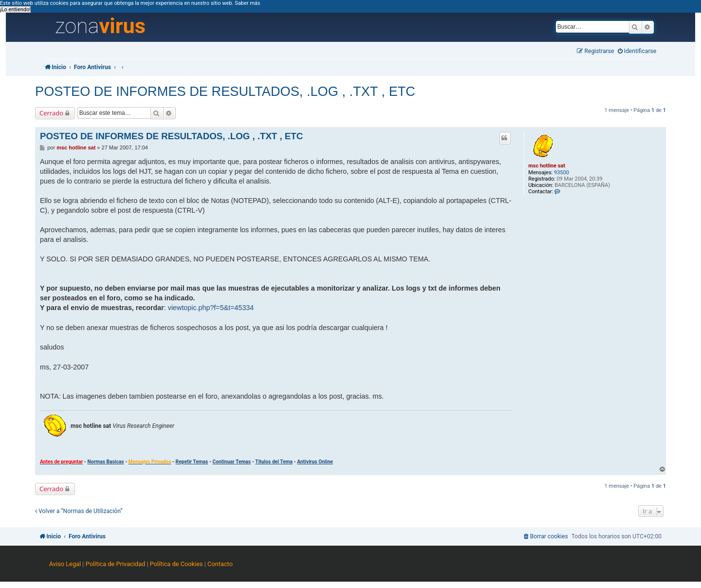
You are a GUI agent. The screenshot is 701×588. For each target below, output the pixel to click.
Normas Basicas (105, 462)
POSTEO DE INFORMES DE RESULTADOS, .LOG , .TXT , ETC (225, 91)
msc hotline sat (547, 166)
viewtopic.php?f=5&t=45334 (211, 308)
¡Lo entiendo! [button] (15, 9)
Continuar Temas (232, 462)
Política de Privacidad (116, 564)
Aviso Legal (65, 564)
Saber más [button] (247, 3)
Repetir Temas (192, 462)
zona (100, 26)
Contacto (220, 564)
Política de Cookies (176, 564)
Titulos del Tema (274, 462)
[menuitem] (637, 51)
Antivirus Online (315, 462)
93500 (562, 173)
